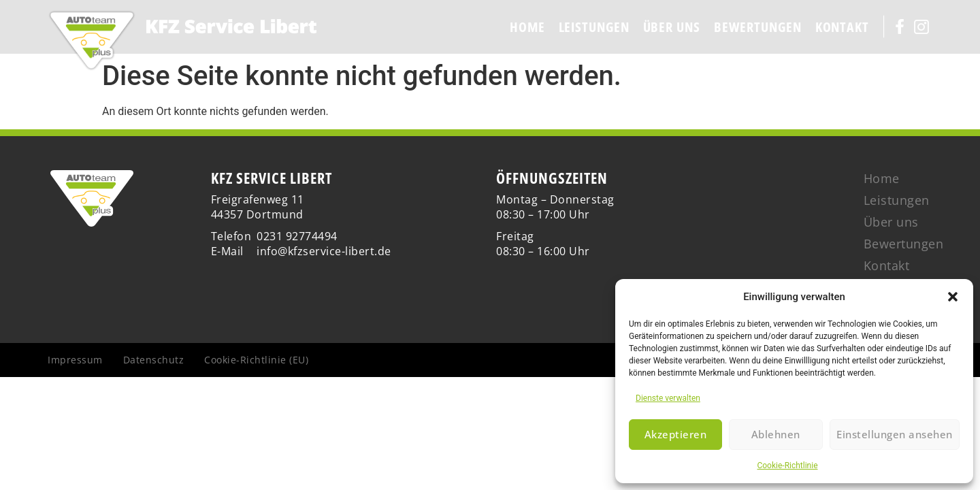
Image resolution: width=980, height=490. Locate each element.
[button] (953, 297)
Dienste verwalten (668, 398)
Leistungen (594, 27)
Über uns (672, 27)
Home (527, 27)
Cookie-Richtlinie (787, 465)
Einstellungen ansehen (895, 435)
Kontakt (842, 27)
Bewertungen (758, 27)
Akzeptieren (676, 435)
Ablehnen (775, 435)
